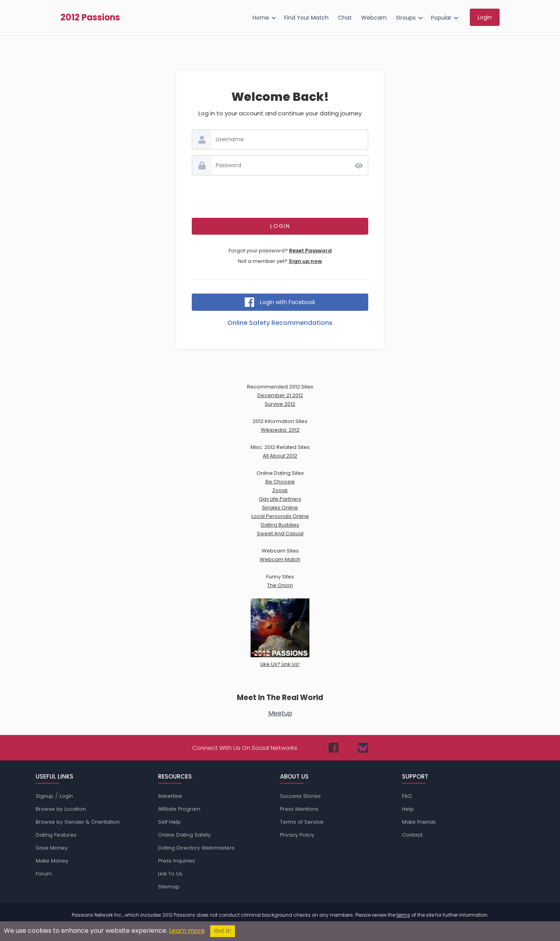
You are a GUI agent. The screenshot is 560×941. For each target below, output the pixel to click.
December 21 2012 (280, 395)
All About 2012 (280, 456)
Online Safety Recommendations (280, 323)
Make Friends (419, 822)
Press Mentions (299, 809)
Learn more (187, 931)
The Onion (280, 585)
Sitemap (169, 887)
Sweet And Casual (280, 533)
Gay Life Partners (280, 499)
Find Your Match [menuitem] (306, 18)
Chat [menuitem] (345, 18)
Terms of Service (302, 822)
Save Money (52, 848)
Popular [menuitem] (441, 18)
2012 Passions (90, 18)
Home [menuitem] (261, 18)
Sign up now (305, 261)
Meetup (280, 713)
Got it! (223, 931)
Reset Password (310, 251)
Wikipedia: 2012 (280, 430)
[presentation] (280, 197)
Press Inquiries (176, 861)
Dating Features (56, 835)
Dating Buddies (280, 525)
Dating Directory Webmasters (196, 848)
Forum (44, 874)
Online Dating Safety (184, 835)
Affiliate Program (179, 809)
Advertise (170, 796)
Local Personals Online (280, 516)
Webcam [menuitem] (374, 18)
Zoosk (280, 490)
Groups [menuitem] (406, 18)
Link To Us (170, 874)
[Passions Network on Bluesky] (363, 748)
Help (408, 809)
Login (66, 796)
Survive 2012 (280, 404)
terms (403, 915)
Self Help (169, 822)
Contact (412, 835)
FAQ (407, 796)
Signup (45, 796)
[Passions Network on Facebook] (334, 748)
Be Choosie (280, 482)
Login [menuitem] (485, 17)
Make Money (52, 861)
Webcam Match (280, 559)
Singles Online (280, 508)
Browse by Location (61, 809)
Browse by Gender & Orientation (78, 822)
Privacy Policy (297, 835)
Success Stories (300, 796)
